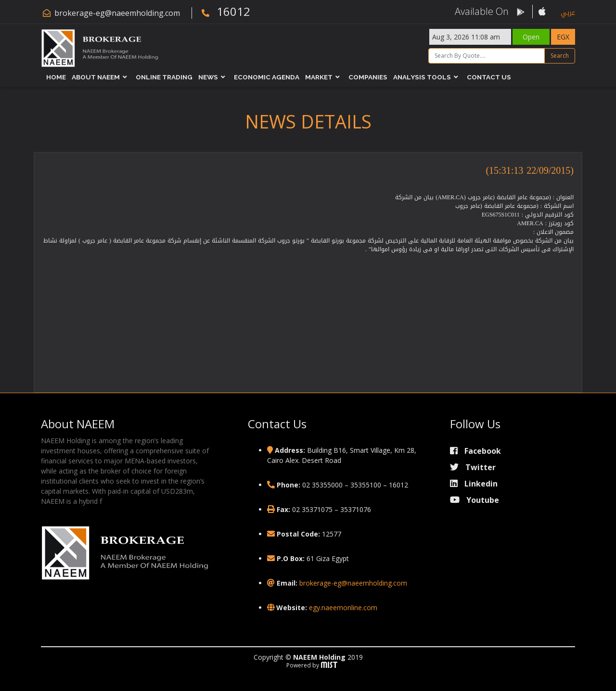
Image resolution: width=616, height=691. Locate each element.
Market (319, 77)
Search (560, 56)
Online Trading (164, 77)
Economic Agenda (267, 77)
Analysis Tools (422, 77)
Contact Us (489, 77)
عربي (568, 13)
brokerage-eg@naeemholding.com (117, 13)
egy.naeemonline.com (343, 608)
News (208, 77)
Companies (368, 77)
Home (56, 77)
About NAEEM (96, 77)
